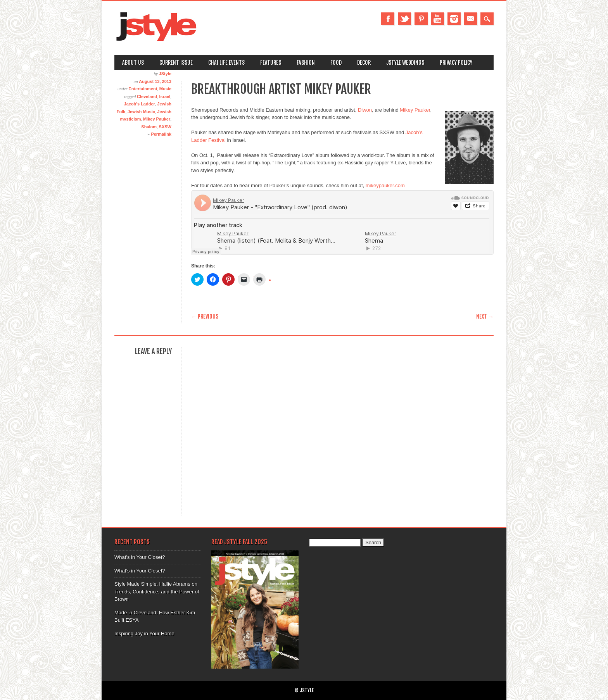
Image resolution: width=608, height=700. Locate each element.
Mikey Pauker (157, 119)
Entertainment (143, 89)
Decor (364, 63)
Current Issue (176, 63)
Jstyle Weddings (405, 63)
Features (271, 63)
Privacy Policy (456, 63)
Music (165, 89)
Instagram (454, 19)
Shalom (149, 127)
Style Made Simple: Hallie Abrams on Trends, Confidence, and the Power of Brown (157, 591)
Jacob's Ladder (140, 104)
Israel (165, 97)
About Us (133, 63)
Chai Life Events (226, 63)
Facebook (388, 19)
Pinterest (421, 19)
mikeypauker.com (385, 185)
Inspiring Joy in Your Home (144, 634)
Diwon (365, 110)
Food (336, 63)
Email (470, 19)
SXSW (165, 127)
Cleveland (147, 97)
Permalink (161, 134)
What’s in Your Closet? (140, 557)
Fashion (306, 63)
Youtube (437, 19)
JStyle (165, 74)
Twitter (404, 19)
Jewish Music (141, 112)
